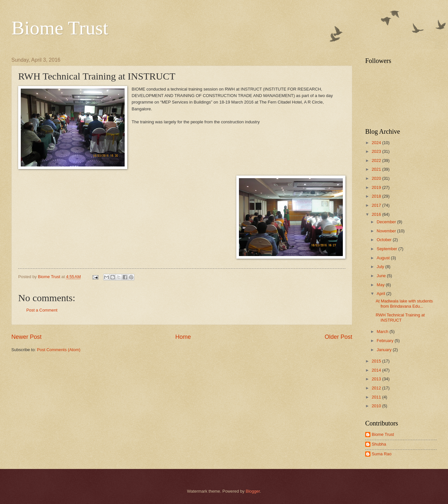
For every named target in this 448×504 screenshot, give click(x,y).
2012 (377, 388)
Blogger (253, 491)
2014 (377, 370)
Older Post (338, 337)
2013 (377, 379)
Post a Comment (42, 310)
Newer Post (26, 337)
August (384, 258)
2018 (377, 196)
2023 (377, 151)
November (387, 231)
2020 (377, 178)
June (382, 276)
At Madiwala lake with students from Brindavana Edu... (404, 303)
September (387, 249)
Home (183, 337)
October (385, 240)
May (381, 285)
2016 (377, 214)
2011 (377, 397)
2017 (377, 205)
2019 (377, 187)
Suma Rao (382, 454)
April (381, 294)
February (386, 341)
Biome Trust (60, 28)
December (387, 222)
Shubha (379, 444)
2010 (377, 406)
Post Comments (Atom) (59, 350)
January (385, 350)
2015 (377, 361)
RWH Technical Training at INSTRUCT (400, 317)
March (383, 332)
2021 (377, 169)
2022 (377, 160)
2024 (377, 143)
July (381, 267)
